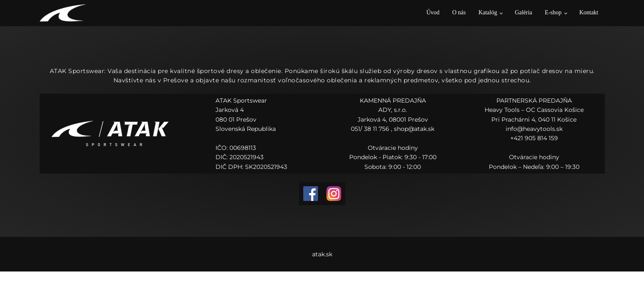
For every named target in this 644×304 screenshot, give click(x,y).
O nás (459, 12)
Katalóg (488, 12)
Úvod (433, 12)
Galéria (524, 12)
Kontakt (589, 12)
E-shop (553, 12)
